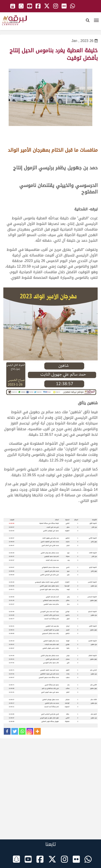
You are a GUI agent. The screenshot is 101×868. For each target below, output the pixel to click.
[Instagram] (30, 731)
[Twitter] (15, 731)
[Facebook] (7, 731)
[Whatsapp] (22, 731)
